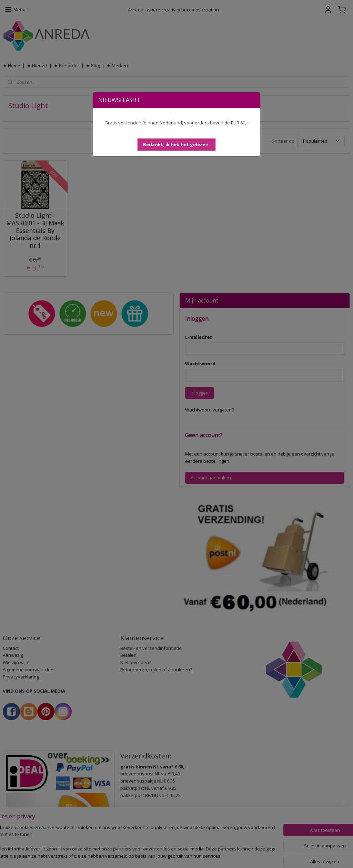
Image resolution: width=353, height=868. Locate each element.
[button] (176, 145)
